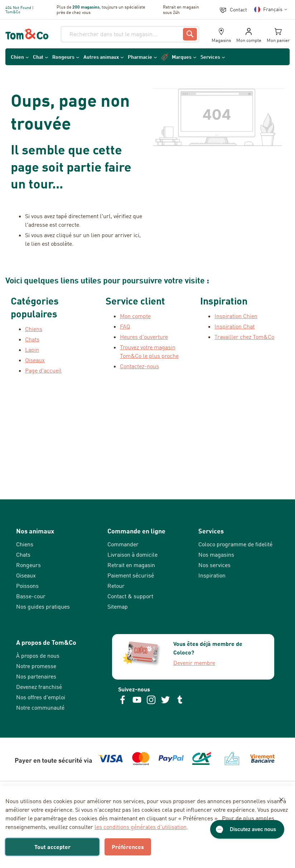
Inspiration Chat (234, 326)
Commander (123, 544)
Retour (116, 586)
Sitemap (118, 606)
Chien (17, 57)
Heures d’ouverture (144, 337)
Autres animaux (101, 57)
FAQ (125, 326)
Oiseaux (26, 575)
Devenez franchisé (39, 687)
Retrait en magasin (131, 565)
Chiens (25, 544)
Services (210, 57)
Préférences (128, 847)
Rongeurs (63, 57)
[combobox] (130, 34)
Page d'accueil (43, 370)
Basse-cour (31, 596)
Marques (182, 57)
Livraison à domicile (132, 555)
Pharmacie (140, 57)
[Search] (190, 34)
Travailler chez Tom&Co (244, 337)
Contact (238, 9)
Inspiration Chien (236, 316)
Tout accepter (52, 847)
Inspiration (212, 575)
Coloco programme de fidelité (235, 544)
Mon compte (135, 316)
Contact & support (130, 596)
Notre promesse (36, 666)
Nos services (214, 565)
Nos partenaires (36, 676)
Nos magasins (216, 555)
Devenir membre (194, 663)
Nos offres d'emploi (41, 697)
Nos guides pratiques (43, 606)
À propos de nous (38, 656)
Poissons (27, 586)
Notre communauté (40, 708)
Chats (23, 555)
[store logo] (27, 34)
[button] (272, 9)
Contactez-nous (139, 366)
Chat (38, 57)
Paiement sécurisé (131, 575)
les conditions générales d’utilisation (141, 827)
